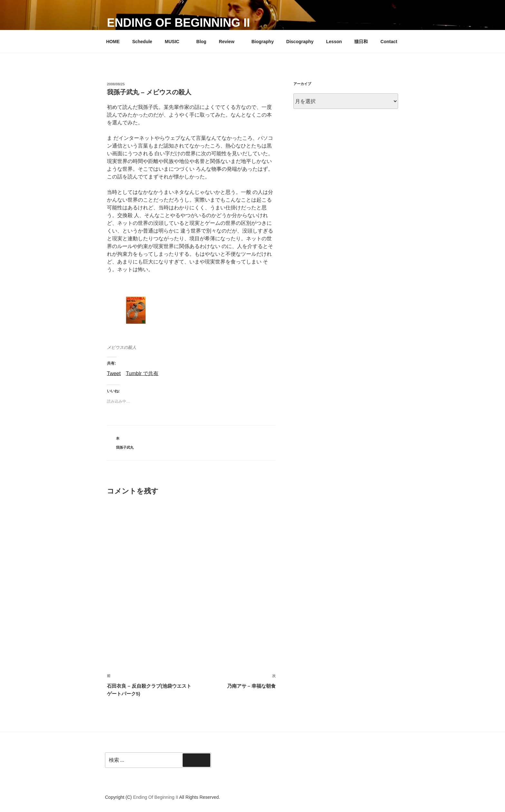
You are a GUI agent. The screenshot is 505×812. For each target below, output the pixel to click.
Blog (201, 42)
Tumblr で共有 (142, 373)
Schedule (142, 42)
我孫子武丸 (125, 447)
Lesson (334, 42)
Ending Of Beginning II (178, 23)
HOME (113, 42)
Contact (389, 42)
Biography (263, 42)
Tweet (114, 373)
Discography (300, 42)
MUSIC (175, 42)
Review (230, 42)
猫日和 (361, 42)
